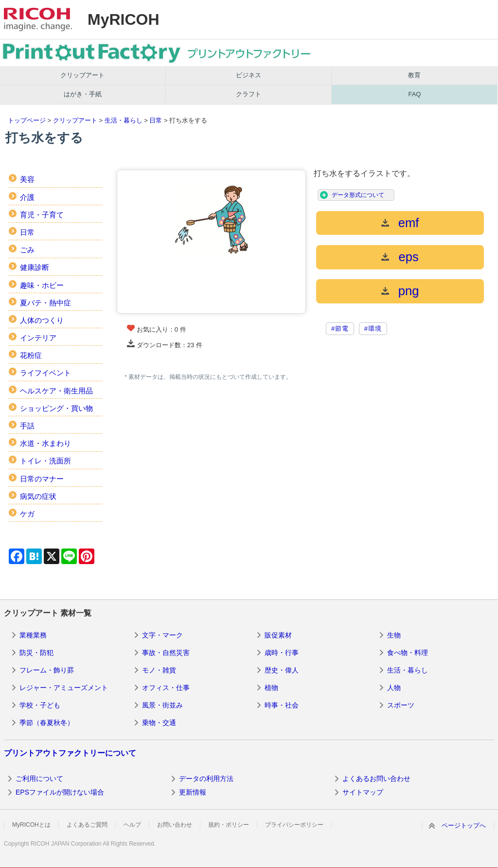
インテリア (38, 338)
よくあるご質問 (87, 825)
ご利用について (39, 779)
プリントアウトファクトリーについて (70, 753)
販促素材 (278, 635)
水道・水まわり (45, 443)
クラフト (249, 94)
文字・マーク (162, 635)
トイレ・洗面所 (45, 461)
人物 (394, 688)
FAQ (414, 94)
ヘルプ (132, 825)
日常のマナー (42, 479)
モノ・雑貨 (159, 670)
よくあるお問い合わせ (376, 779)
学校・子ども (40, 705)
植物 (271, 688)
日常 (156, 120)
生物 (394, 635)
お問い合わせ (175, 825)
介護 (27, 197)
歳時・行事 (282, 653)
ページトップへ (464, 825)
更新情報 (193, 792)
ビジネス (249, 75)
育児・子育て (42, 215)
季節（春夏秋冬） (47, 723)
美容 (27, 179)
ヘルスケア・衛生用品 (56, 391)
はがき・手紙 (83, 94)
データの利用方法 (206, 779)
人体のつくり (42, 320)
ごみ (27, 250)
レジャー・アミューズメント (64, 688)
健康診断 (35, 267)
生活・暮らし (124, 120)
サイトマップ (363, 792)
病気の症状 (38, 496)
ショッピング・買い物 (56, 408)
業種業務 (33, 635)
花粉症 (31, 355)
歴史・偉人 (282, 670)
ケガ (27, 514)
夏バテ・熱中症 (45, 303)
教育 (414, 75)
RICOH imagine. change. (38, 19)
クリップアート (82, 75)
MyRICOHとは (31, 825)
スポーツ (401, 705)
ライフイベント (45, 373)
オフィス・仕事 (166, 688)
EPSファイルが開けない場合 (60, 792)
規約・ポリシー (229, 825)
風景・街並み (162, 705)
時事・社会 (282, 705)
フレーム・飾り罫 (47, 670)
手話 (27, 426)
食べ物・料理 (408, 653)
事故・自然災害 (166, 653)
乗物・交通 (159, 723)
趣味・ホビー (42, 285)
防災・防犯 (36, 653)
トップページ (27, 120)
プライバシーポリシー (294, 825)
